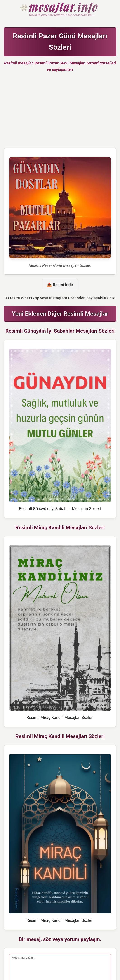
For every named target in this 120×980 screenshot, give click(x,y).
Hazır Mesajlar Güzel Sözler (60, 10)
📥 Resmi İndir (60, 285)
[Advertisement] (60, 112)
